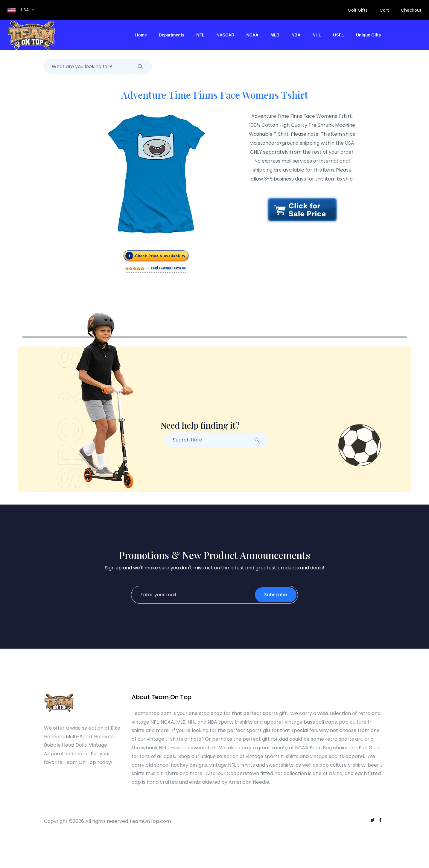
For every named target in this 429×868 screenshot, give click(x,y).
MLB (275, 35)
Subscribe (276, 595)
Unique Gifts (368, 35)
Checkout (411, 10)
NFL (200, 35)
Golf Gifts (358, 10)
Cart (384, 10)
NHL (317, 35)
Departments (172, 35)
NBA (296, 35)
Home (141, 35)
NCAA (252, 35)
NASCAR (226, 35)
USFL (339, 35)
